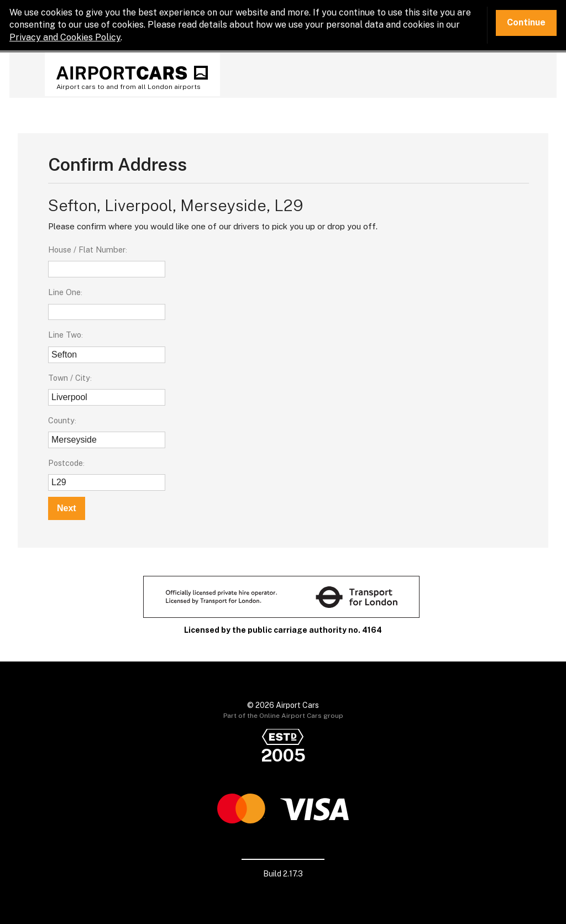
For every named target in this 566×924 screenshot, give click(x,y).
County (61, 420)
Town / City (69, 378)
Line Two (65, 335)
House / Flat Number (87, 250)
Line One (64, 292)
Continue (526, 22)
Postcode (65, 463)
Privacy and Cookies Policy (65, 37)
